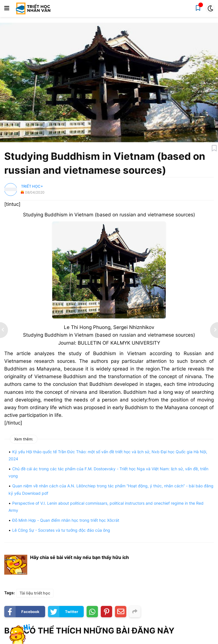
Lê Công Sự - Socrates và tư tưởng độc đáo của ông (61, 530)
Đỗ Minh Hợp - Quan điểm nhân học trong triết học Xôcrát (66, 520)
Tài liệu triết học (35, 593)
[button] (7, 9)
